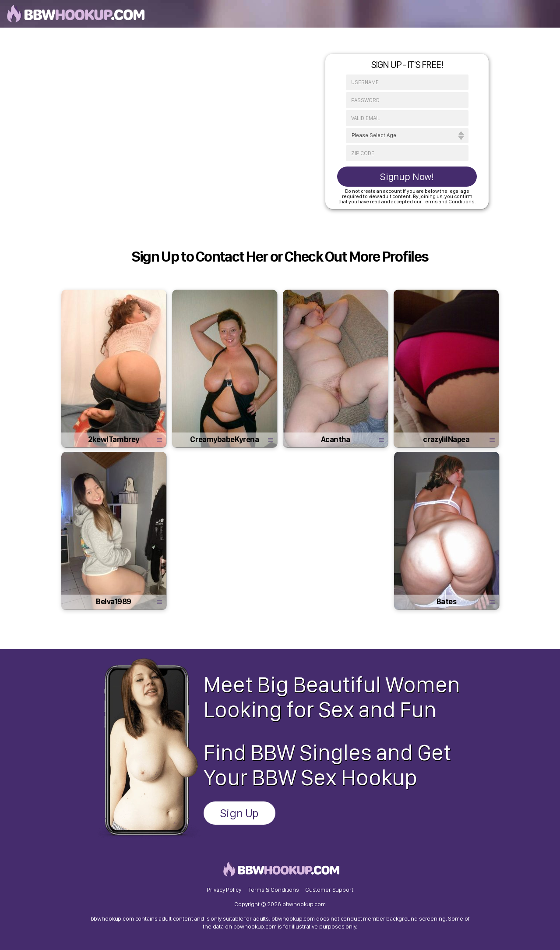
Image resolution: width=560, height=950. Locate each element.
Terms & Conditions (273, 890)
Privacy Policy (224, 890)
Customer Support (329, 890)
